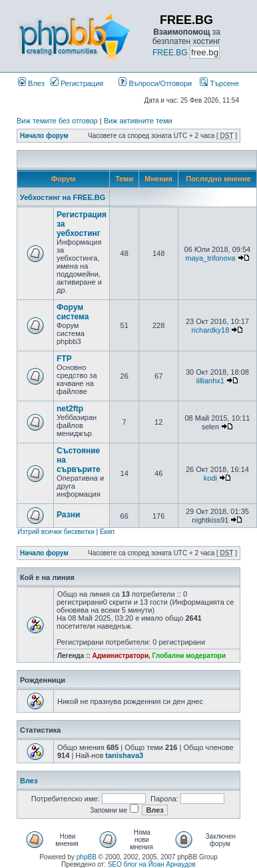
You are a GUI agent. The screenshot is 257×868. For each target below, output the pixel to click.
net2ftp (70, 409)
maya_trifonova (210, 258)
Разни (68, 515)
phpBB (87, 857)
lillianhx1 (210, 381)
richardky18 (210, 330)
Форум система (73, 312)
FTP (64, 359)
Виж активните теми (138, 121)
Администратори (120, 656)
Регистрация (77, 83)
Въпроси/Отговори (155, 83)
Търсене (219, 83)
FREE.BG (170, 53)
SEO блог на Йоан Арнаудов (152, 864)
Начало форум (44, 136)
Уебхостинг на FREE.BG (63, 197)
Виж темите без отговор (57, 121)
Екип (107, 532)
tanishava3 (124, 755)
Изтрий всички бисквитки (56, 532)
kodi (210, 478)
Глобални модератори (189, 656)
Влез (31, 83)
